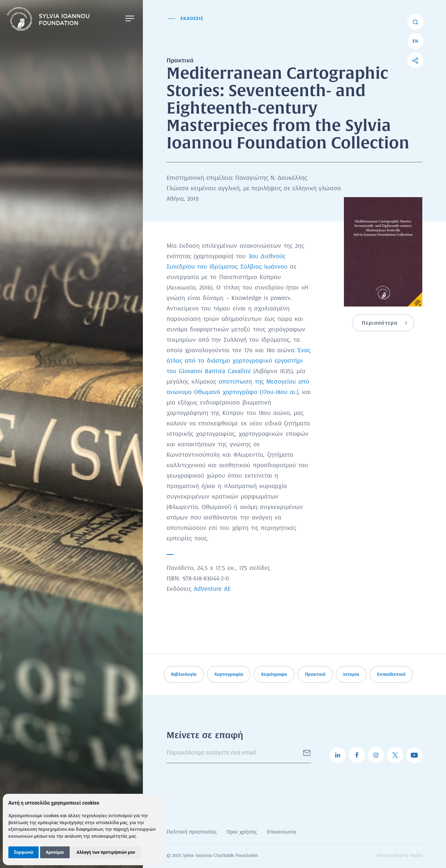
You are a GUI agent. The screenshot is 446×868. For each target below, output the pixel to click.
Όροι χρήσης (242, 832)
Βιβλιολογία (184, 674)
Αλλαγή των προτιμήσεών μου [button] (106, 852)
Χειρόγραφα (274, 674)
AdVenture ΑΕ (212, 589)
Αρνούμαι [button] (55, 852)
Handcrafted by (399, 856)
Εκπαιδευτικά (391, 674)
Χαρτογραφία (229, 674)
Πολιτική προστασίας (192, 832)
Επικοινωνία (282, 832)
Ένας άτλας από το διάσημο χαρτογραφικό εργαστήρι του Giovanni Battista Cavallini (239, 361)
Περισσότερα (380, 323)
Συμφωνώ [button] (24, 852)
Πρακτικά (315, 674)
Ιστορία (351, 674)
